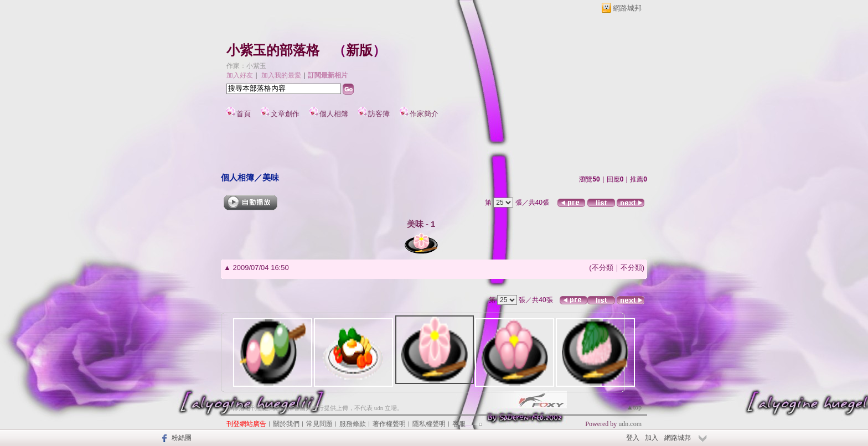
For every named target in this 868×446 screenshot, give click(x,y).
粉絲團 (182, 438)
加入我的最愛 (281, 75)
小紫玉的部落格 (273, 50)
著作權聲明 (389, 424)
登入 (633, 438)
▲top (634, 407)
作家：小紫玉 (246, 66)
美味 (271, 177)
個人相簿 (334, 114)
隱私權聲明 (429, 424)
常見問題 (319, 424)
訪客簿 (379, 114)
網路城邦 (627, 8)
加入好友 (240, 75)
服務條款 (353, 424)
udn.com (630, 424)
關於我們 (286, 424)
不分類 (603, 268)
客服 (459, 424)
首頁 (244, 114)
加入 (652, 438)
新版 (359, 50)
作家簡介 (424, 114)
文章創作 (285, 114)
